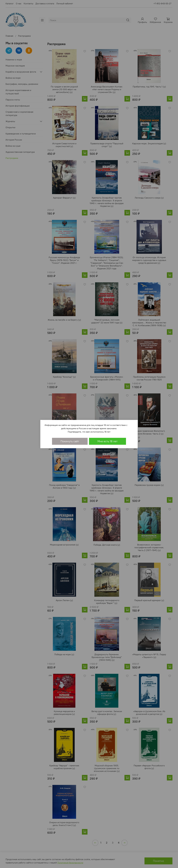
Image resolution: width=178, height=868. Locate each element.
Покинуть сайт (70, 441)
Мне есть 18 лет (107, 441)
